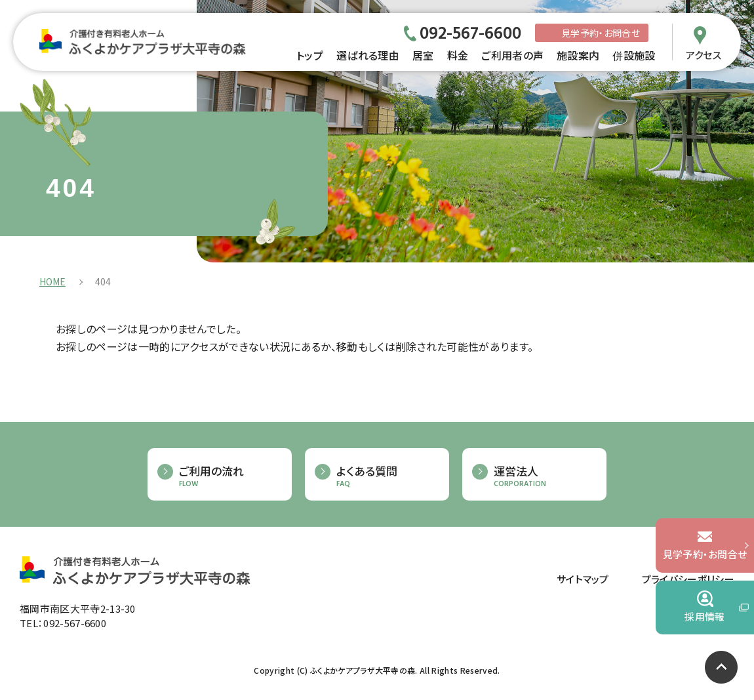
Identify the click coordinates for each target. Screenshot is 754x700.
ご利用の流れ (229, 477)
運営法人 (544, 477)
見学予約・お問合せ (601, 33)
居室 (423, 55)
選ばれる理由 (368, 55)
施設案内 (578, 55)
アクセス (704, 54)
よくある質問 (386, 477)
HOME (52, 281)
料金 (458, 55)
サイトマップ (583, 579)
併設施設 (634, 55)
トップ (310, 55)
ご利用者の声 (512, 55)
